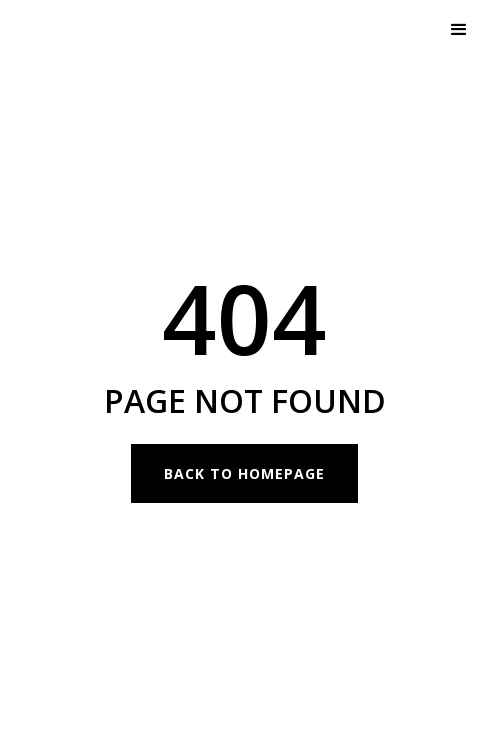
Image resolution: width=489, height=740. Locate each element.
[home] (110, 30)
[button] (459, 30)
